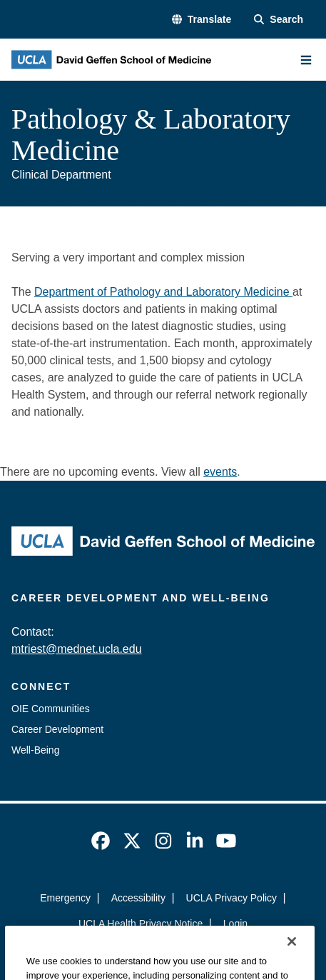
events (220, 472)
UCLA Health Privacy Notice (141, 924)
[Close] (292, 959)
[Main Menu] (306, 60)
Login (235, 924)
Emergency (65, 898)
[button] (202, 20)
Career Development (57, 729)
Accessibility (138, 898)
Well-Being (35, 750)
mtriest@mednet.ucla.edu (77, 649)
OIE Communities (51, 709)
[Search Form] (279, 20)
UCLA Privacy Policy (232, 898)
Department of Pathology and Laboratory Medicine (163, 292)
